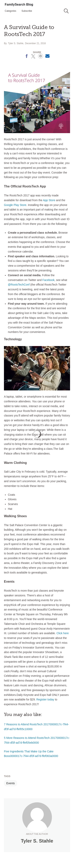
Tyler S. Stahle (16, 43)
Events (11, 783)
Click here (63, 633)
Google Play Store (15, 205)
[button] (66, 11)
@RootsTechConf (19, 285)
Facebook (48, 280)
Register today (45, 699)
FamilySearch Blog (19, 4)
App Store (49, 200)
